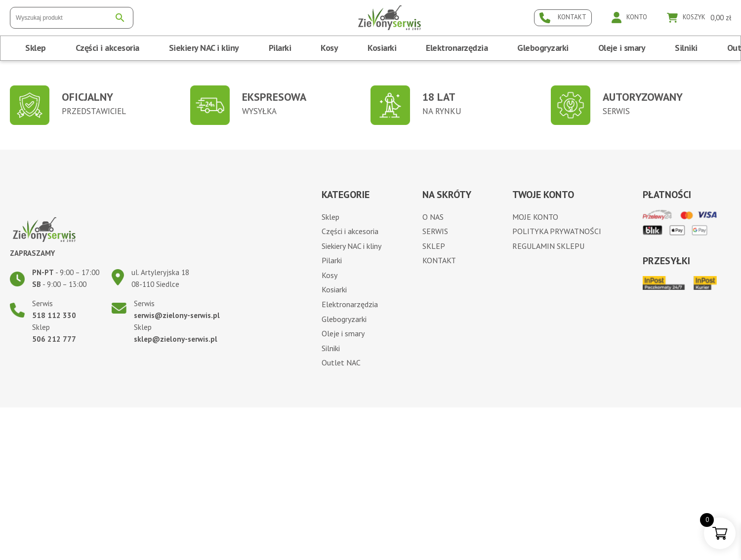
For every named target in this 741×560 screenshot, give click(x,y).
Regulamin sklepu (548, 246)
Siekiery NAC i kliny (204, 48)
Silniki (686, 48)
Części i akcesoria (107, 48)
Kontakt (439, 260)
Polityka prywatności (557, 231)
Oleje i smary (622, 48)
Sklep (36, 48)
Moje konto (535, 217)
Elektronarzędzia (457, 48)
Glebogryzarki (543, 48)
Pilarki (280, 48)
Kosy (329, 48)
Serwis (435, 231)
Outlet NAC (341, 362)
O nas (433, 217)
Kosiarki (382, 48)
